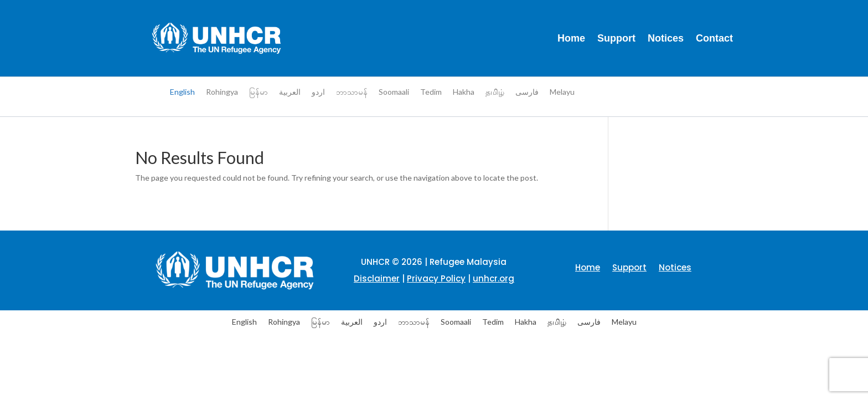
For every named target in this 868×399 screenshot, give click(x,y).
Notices (666, 38)
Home (571, 38)
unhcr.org (494, 278)
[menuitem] (182, 92)
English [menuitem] (182, 92)
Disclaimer (377, 278)
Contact (714, 38)
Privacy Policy (436, 278)
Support (616, 38)
